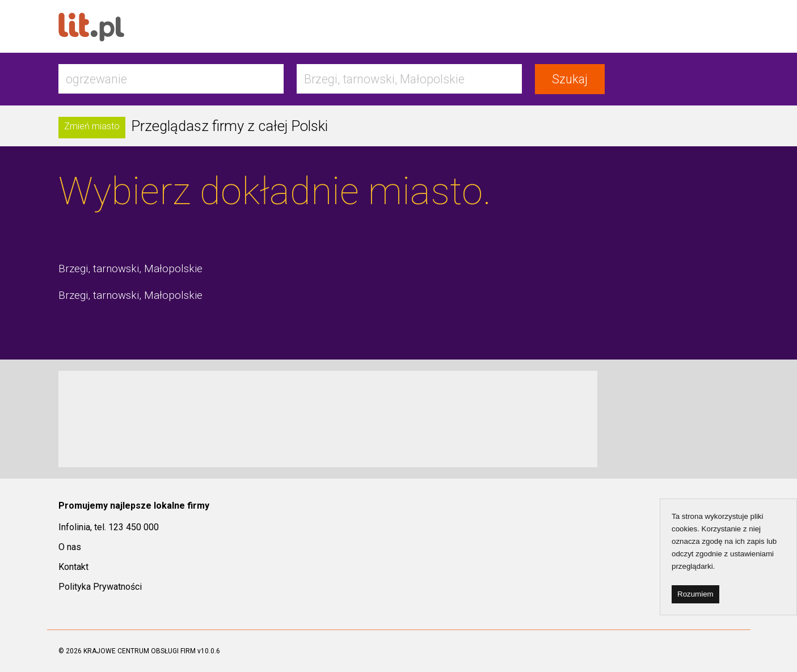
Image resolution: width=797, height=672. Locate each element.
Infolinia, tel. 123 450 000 (109, 527)
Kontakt (73, 567)
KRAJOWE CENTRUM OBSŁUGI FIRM (140, 651)
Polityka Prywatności (100, 587)
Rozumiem (695, 594)
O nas (70, 547)
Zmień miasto (92, 126)
